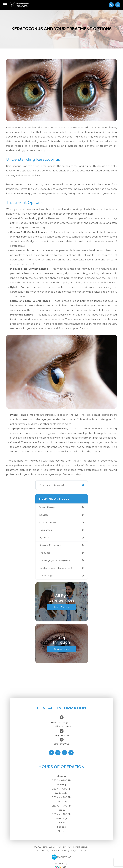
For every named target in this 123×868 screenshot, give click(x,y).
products (45, 553)
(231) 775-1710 (62, 744)
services (44, 515)
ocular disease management (56, 568)
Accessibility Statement (49, 851)
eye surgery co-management (56, 560)
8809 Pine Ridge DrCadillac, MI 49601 (62, 724)
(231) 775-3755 (62, 736)
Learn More (60, 607)
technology (46, 576)
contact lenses (48, 522)
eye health (45, 538)
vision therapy (48, 507)
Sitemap (82, 851)
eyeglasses (46, 530)
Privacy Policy (69, 851)
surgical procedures (51, 545)
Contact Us (61, 649)
